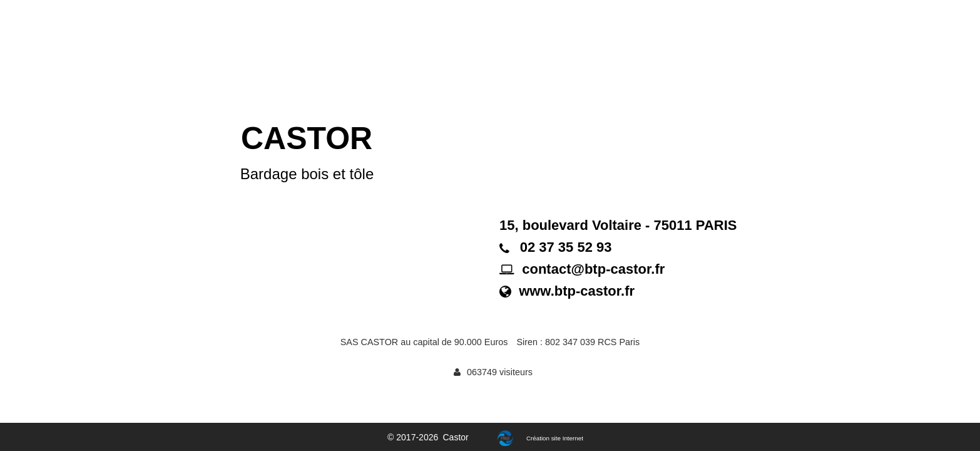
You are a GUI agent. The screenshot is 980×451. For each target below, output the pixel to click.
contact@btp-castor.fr (593, 269)
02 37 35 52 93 (566, 247)
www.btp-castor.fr (577, 291)
